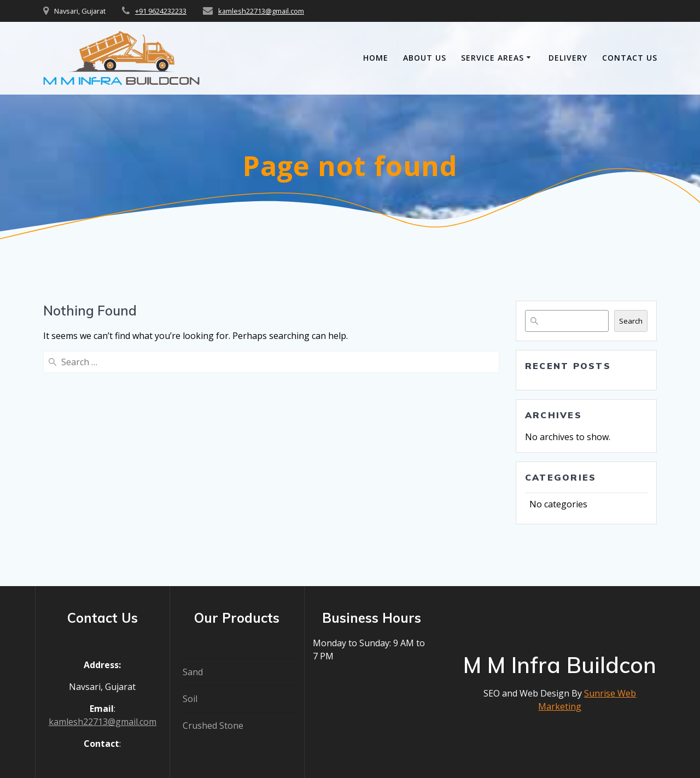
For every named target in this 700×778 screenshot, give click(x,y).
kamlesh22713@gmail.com (261, 11)
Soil (190, 699)
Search (631, 321)
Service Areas (492, 58)
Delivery (568, 58)
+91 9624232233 (161, 11)
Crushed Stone (213, 726)
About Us (425, 58)
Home (376, 58)
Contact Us (630, 58)
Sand (193, 672)
